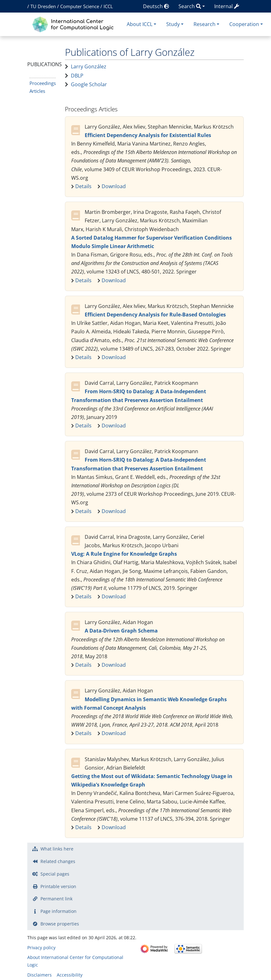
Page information (58, 911)
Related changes (58, 861)
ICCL (108, 6)
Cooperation (244, 24)
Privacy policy (41, 948)
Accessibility (70, 975)
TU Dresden (43, 6)
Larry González (89, 66)
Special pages (55, 874)
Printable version (58, 886)
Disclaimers (40, 975)
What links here (57, 849)
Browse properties (60, 924)
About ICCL (140, 24)
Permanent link (56, 899)
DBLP (77, 76)
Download (114, 186)
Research (205, 24)
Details (83, 186)
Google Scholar (89, 84)
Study (173, 24)
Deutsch (156, 6)
